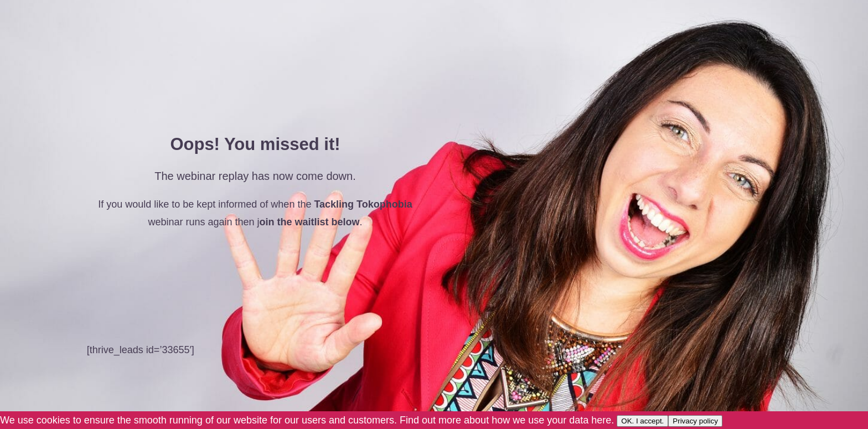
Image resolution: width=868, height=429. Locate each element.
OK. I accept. (642, 421)
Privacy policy (695, 421)
